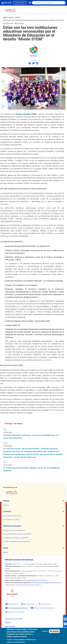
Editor (35, 56)
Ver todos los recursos (11, 520)
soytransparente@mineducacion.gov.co (35, 580)
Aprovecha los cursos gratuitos (14, 530)
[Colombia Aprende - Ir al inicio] (10, 11)
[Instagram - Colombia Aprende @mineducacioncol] (29, 604)
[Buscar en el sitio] (48, 3)
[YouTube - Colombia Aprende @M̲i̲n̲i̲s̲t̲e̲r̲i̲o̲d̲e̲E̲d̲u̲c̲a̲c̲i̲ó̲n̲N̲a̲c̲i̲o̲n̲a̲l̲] (17, 608)
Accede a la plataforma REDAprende (16, 542)
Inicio (5, 17)
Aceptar (45, 631)
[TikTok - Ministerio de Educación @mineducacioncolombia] (15, 612)
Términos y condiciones (14, 619)
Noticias (6, 501)
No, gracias (54, 631)
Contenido (7, 512)
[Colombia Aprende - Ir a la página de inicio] (33, 493)
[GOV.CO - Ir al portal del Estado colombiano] (7, 3)
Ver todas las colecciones (12, 516)
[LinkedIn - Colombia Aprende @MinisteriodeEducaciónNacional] (43, 608)
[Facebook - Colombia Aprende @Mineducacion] (12, 604)
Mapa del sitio (10, 626)
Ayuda (6, 548)
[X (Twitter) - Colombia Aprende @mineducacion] (45, 604)
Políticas (8, 623)
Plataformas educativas (12, 526)
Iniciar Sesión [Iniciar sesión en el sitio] (20, 3)
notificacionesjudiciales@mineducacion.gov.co (47, 583)
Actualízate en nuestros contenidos (16, 538)
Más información (20, 642)
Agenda (11, 17)
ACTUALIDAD (8, 24)
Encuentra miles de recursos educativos (17, 534)
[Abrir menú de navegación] (29, 3)
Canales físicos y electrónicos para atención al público (23, 585)
